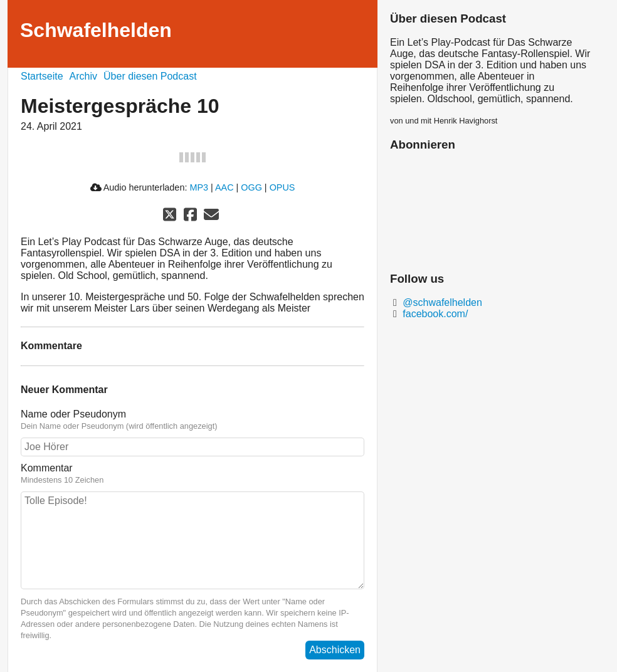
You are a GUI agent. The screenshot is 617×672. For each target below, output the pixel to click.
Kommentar (192, 474)
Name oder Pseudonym (192, 420)
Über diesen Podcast (150, 76)
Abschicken (335, 650)
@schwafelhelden (441, 302)
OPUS (282, 187)
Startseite (42, 76)
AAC (224, 187)
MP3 (199, 187)
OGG (251, 187)
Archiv (83, 76)
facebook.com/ (434, 314)
